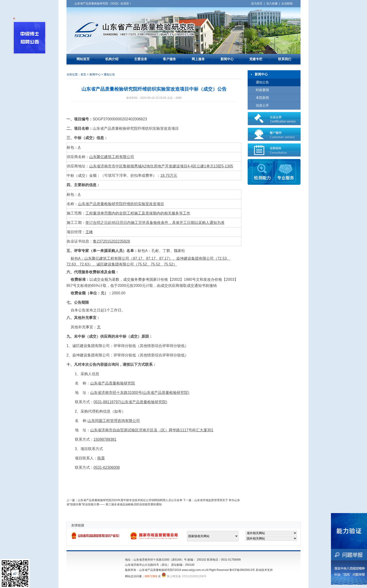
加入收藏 (272, 4)
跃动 (259, 570)
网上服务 (198, 59)
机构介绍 (112, 59)
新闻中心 (227, 59)
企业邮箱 (287, 4)
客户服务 (169, 59)
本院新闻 (262, 98)
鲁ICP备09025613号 (242, 570)
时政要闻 (262, 90)
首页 (83, 74)
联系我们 (285, 59)
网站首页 (83, 59)
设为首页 (257, 4)
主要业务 (141, 59)
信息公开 (262, 105)
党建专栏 (256, 59)
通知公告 (262, 82)
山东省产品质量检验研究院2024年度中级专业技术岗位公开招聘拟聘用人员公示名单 (130, 500)
